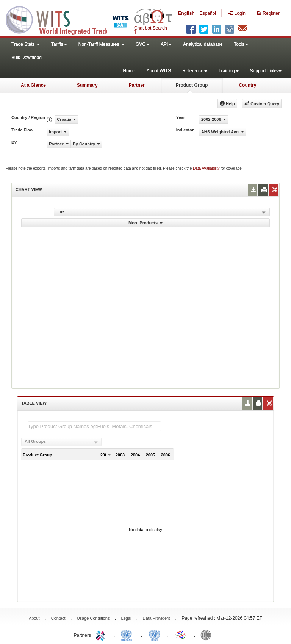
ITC (102, 635)
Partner (137, 85)
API (166, 44)
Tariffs (59, 44)
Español (208, 13)
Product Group (192, 85)
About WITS (159, 71)
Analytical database (203, 44)
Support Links (266, 71)
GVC (142, 44)
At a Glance (33, 85)
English (186, 13)
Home (129, 71)
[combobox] (61, 442)
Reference (195, 71)
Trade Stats (26, 44)
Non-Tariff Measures (101, 44)
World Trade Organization (181, 635)
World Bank (208, 635)
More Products (145, 223)
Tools (241, 44)
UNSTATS (155, 635)
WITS (76, 19)
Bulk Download (27, 58)
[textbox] (94, 426)
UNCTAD (128, 635)
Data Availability (207, 168)
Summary (87, 85)
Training (229, 71)
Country (247, 85)
